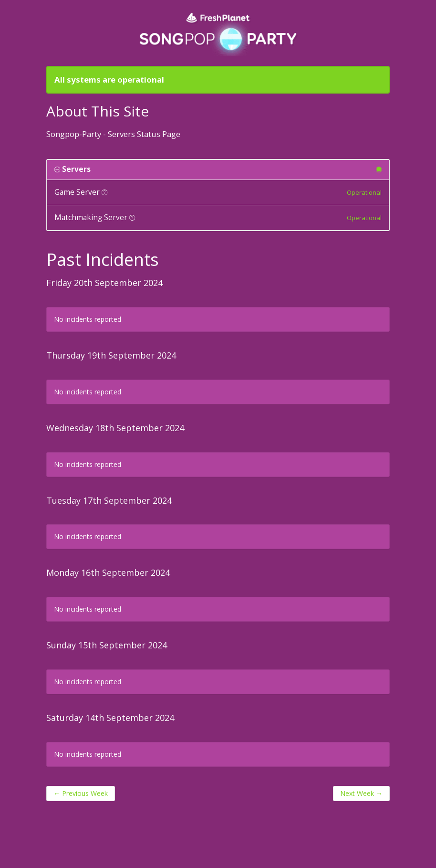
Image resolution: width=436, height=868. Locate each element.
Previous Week (81, 793)
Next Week (361, 793)
